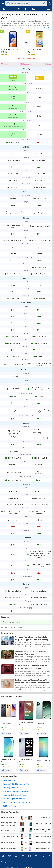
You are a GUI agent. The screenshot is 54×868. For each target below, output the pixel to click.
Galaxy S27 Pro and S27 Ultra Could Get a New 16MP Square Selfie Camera (31, 667)
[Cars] (49, 9)
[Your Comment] (26, 622)
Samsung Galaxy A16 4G (8, 761)
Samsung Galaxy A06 (43, 761)
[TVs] (41, 9)
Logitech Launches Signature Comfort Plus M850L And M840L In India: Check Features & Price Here (33, 681)
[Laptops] (34, 9)
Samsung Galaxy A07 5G (26, 761)
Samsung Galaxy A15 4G (9, 49)
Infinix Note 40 (6, 724)
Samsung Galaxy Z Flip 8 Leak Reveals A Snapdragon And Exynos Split (31, 653)
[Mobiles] (26, 9)
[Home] (4, 9)
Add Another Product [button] (26, 59)
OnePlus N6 (40, 724)
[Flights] (19, 9)
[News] (11, 9)
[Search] (26, 3)
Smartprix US (6, 862)
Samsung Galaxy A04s (35, 49)
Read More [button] (47, 28)
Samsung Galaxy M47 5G (26, 724)
